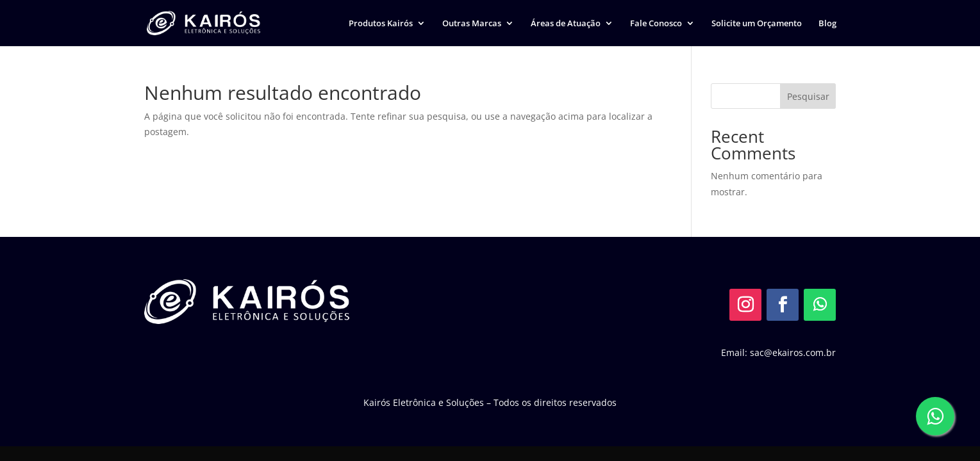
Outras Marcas (472, 24)
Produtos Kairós (381, 24)
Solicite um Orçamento (757, 24)
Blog (827, 24)
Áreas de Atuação (566, 24)
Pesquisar (808, 96)
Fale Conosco (656, 24)
